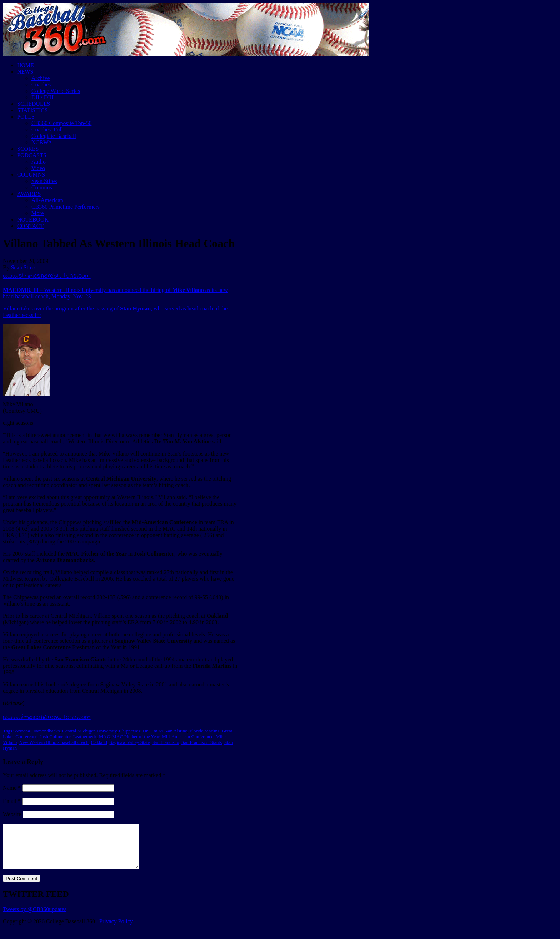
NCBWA (42, 142)
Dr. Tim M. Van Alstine (165, 731)
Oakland (99, 742)
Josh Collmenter (55, 737)
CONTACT (30, 226)
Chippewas (129, 731)
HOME (26, 65)
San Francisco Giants (202, 742)
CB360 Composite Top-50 (61, 123)
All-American (47, 200)
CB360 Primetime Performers (66, 207)
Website (12, 814)
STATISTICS (32, 110)
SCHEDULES (34, 104)
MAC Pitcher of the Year (136, 737)
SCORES (28, 149)
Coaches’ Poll (47, 130)
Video (38, 168)
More (38, 213)
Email (12, 801)
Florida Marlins (204, 731)
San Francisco (166, 742)
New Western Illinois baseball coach (54, 742)
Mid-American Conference (187, 737)
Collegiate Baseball (54, 136)
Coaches (41, 85)
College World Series (56, 91)
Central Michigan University (89, 731)
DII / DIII (42, 97)
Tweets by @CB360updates (35, 918)
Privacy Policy (116, 930)
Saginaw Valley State (129, 742)
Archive (41, 78)
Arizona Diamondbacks (37, 731)
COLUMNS (31, 175)
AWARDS (29, 194)
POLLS (26, 117)
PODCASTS (32, 155)
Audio (39, 162)
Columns (42, 187)
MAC (104, 737)
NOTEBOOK (33, 220)
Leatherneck (85, 737)
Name (12, 788)
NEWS (25, 72)
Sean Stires (44, 181)
